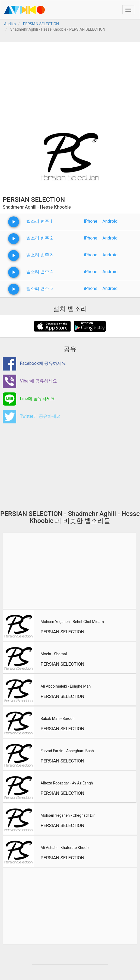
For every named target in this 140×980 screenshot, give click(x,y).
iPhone (90, 221)
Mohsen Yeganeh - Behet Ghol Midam (72, 622)
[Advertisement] (70, 80)
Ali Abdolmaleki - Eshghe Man (66, 686)
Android (110, 221)
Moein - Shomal (54, 654)
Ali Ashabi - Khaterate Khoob (64, 848)
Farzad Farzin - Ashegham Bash (67, 751)
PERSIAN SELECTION (62, 632)
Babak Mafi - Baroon (57, 719)
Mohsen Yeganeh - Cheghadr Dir (67, 815)
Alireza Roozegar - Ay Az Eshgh (67, 783)
